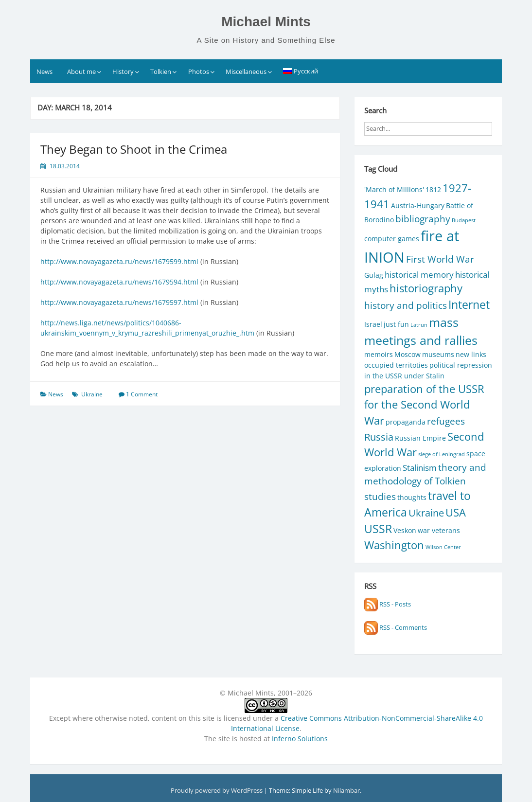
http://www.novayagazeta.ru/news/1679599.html (119, 261)
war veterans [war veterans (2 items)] (439, 530)
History (123, 71)
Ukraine (92, 394)
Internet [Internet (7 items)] (469, 305)
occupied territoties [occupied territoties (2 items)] (396, 365)
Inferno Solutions (300, 739)
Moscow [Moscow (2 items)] (408, 354)
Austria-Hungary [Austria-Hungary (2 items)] (418, 205)
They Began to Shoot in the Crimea (134, 149)
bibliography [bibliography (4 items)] (423, 219)
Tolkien (161, 71)
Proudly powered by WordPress (217, 790)
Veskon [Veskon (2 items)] (405, 530)
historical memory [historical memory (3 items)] (419, 275)
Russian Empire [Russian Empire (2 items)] (420, 438)
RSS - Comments (396, 627)
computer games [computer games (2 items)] (392, 239)
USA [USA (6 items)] (456, 512)
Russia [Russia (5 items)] (379, 437)
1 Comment (142, 394)
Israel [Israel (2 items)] (373, 324)
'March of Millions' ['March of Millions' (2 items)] (394, 189)
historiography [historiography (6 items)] (426, 288)
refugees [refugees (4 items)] (446, 421)
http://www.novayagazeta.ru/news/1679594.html (119, 282)
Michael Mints (266, 22)
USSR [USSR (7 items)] (378, 529)
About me (81, 71)
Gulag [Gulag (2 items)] (374, 275)
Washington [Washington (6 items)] (394, 545)
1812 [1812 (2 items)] (433, 189)
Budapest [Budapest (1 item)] (464, 220)
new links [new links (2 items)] (471, 354)
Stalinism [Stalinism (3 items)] (420, 468)
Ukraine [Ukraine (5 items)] (426, 513)
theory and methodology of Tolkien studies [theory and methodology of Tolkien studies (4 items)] (425, 482)
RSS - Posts (388, 604)
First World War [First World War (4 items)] (440, 259)
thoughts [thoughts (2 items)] (412, 497)
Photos (199, 71)
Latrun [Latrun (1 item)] (419, 325)
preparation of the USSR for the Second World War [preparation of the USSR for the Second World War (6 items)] (424, 405)
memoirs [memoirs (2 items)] (379, 354)
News (44, 71)
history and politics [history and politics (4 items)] (406, 305)
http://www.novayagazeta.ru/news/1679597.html (119, 302)
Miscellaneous (246, 71)
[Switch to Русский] (301, 71)
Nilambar (346, 790)
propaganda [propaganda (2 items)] (406, 422)
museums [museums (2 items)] (438, 354)
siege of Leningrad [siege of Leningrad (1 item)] (442, 454)
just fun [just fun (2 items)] (396, 324)
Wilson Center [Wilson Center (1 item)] (443, 547)
